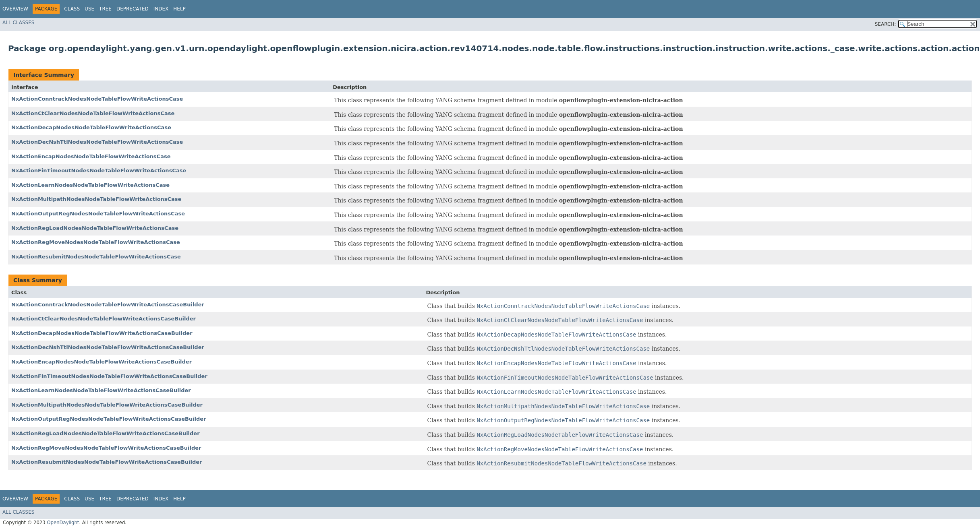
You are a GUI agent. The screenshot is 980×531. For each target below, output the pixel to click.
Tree (105, 9)
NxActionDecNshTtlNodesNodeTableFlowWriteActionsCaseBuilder (108, 347)
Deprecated (133, 9)
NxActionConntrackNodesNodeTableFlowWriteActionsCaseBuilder (108, 305)
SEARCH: (886, 24)
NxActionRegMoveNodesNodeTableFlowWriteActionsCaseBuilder (106, 448)
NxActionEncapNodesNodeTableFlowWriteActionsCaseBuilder (102, 362)
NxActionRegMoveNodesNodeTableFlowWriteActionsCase (96, 242)
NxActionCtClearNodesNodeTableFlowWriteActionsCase (93, 113)
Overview (15, 9)
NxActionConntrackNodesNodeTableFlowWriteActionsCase (97, 99)
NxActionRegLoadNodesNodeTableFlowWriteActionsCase (95, 228)
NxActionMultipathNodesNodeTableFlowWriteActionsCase (96, 199)
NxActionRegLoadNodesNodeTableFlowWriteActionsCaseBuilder (106, 433)
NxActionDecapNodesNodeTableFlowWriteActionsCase (91, 127)
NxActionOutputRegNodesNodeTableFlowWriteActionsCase (98, 214)
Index (161, 9)
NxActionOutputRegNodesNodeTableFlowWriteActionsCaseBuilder (109, 419)
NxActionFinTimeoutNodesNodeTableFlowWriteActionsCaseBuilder (109, 376)
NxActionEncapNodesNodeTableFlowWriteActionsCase (91, 156)
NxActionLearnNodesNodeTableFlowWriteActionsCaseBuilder (101, 390)
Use (89, 9)
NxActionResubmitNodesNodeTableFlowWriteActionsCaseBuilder (107, 462)
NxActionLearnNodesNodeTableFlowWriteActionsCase (90, 185)
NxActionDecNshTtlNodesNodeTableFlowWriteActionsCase (97, 142)
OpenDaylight (63, 523)
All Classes (18, 23)
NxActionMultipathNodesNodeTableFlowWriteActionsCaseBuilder (107, 405)
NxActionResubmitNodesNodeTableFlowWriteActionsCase (96, 257)
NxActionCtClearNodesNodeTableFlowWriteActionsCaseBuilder (104, 319)
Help (179, 9)
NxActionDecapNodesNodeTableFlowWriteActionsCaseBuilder (102, 333)
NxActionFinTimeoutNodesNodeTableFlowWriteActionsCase (99, 170)
